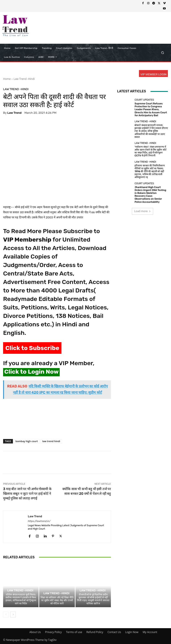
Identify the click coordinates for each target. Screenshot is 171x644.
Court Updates (144, 100)
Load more (143, 211)
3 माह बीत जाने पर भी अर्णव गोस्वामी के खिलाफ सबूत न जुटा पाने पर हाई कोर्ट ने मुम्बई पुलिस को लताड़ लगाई (27, 494)
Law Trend (14, 113)
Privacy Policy (53, 632)
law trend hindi (51, 441)
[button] (163, 53)
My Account (150, 632)
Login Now (132, 632)
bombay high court (27, 441)
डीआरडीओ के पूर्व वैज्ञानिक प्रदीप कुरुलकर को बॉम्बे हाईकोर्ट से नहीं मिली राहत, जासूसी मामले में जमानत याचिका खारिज (93, 599)
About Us (35, 632)
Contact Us (114, 632)
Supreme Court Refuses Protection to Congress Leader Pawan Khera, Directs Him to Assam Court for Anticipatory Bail (151, 110)
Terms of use (74, 632)
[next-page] (13, 615)
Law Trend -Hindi (24, 79)
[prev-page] (6, 615)
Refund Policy (95, 632)
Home (7, 79)
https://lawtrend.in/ (39, 521)
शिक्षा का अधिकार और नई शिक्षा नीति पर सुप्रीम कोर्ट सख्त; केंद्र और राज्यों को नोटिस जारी (57, 600)
